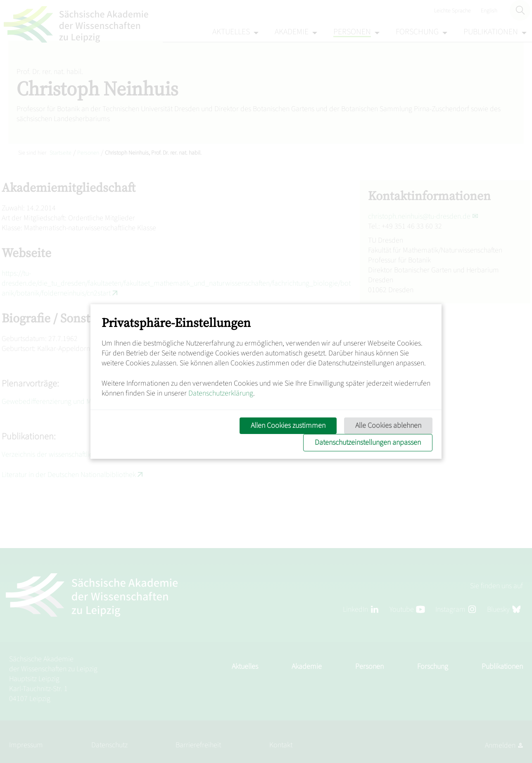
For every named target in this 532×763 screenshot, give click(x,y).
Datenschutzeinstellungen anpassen (368, 442)
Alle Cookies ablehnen (388, 426)
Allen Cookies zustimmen (288, 426)
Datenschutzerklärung (221, 393)
